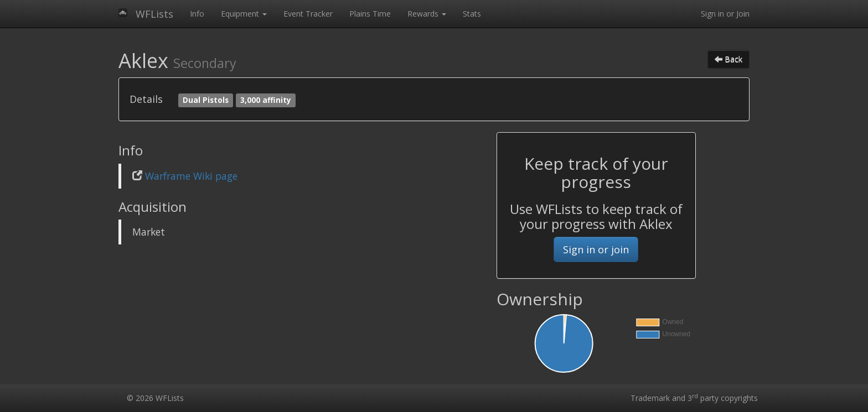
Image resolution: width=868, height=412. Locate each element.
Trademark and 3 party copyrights (694, 398)
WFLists (154, 14)
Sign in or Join (725, 14)
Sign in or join (596, 249)
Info (197, 14)
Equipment (244, 14)
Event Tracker (308, 14)
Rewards (427, 14)
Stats (472, 14)
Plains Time (370, 14)
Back (728, 59)
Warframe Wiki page (191, 176)
